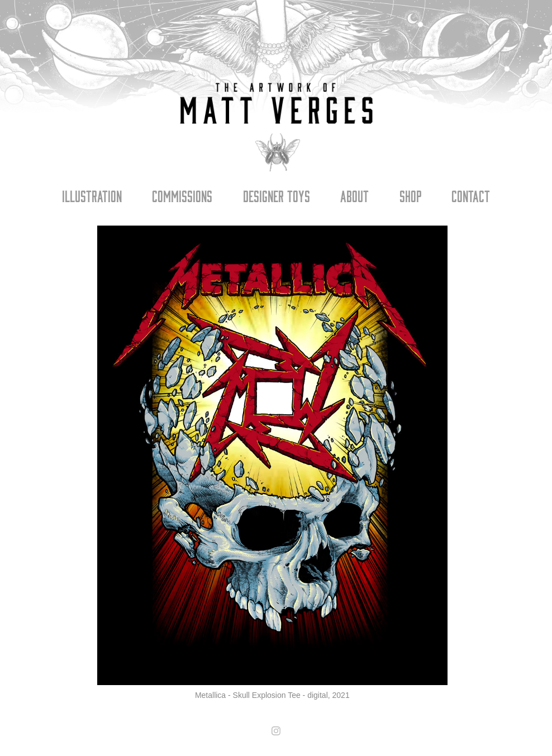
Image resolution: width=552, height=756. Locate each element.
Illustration (92, 195)
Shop (410, 195)
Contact (471, 195)
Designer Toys (277, 195)
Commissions (182, 195)
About (354, 195)
